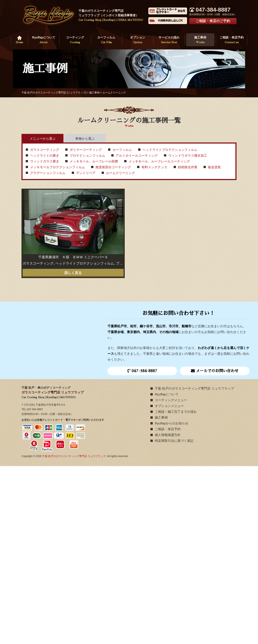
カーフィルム (106, 40)
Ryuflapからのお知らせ (172, 423)
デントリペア (86, 173)
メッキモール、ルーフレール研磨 (94, 161)
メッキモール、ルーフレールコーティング (159, 161)
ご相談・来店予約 (232, 40)
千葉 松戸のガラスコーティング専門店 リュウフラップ (194, 388)
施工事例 (200, 40)
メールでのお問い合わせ (215, 371)
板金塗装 (214, 167)
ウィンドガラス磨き (45, 161)
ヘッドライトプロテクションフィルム (170, 150)
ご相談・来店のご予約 (213, 21)
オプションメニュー (169, 406)
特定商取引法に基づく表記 (174, 441)
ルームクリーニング (121, 173)
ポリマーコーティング (86, 150)
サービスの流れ (169, 40)
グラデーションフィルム (48, 173)
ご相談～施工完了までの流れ (176, 412)
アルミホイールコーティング (137, 155)
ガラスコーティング (45, 150)
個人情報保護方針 (168, 435)
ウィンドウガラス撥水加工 (188, 155)
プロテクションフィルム (87, 155)
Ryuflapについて (44, 40)
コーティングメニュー (171, 400)
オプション (138, 40)
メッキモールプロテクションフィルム (58, 167)
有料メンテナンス (154, 167)
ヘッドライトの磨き (45, 155)
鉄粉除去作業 (188, 167)
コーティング (75, 40)
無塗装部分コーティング (113, 167)
